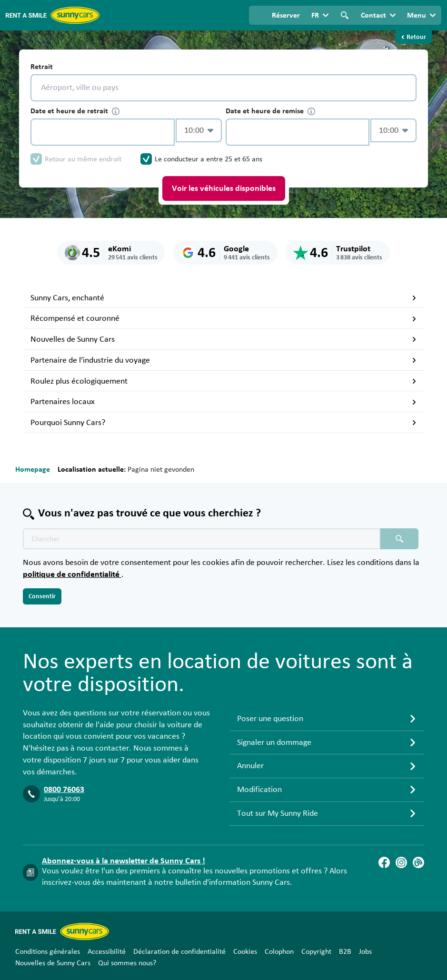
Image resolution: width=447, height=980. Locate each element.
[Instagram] (401, 862)
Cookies (245, 951)
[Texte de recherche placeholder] (202, 539)
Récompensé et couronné (223, 318)
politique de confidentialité (72, 574)
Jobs (365, 951)
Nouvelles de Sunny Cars (223, 339)
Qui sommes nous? (127, 963)
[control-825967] (103, 132)
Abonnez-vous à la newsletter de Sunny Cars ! (124, 861)
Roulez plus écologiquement (223, 381)
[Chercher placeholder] (399, 539)
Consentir (42, 596)
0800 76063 (64, 790)
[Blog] (418, 862)
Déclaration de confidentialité (179, 951)
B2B (345, 951)
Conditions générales (48, 951)
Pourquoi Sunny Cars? (223, 423)
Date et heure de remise (270, 111)
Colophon (279, 951)
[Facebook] (384, 862)
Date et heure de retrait (75, 111)
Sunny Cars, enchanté (223, 298)
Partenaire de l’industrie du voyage (223, 360)
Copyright (316, 951)
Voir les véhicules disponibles (224, 188)
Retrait (42, 67)
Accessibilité (107, 951)
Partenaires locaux (223, 402)
